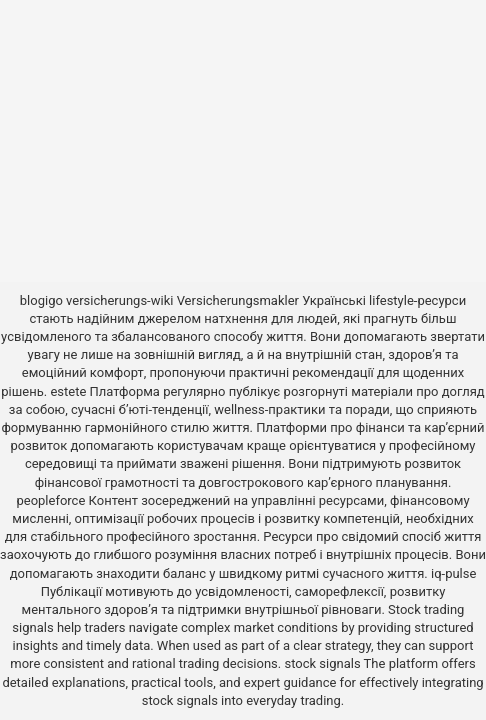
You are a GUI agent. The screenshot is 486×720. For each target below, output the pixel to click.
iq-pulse (453, 573)
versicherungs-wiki (119, 300)
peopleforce (50, 500)
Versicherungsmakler (238, 300)
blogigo (41, 300)
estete (68, 391)
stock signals (322, 663)
